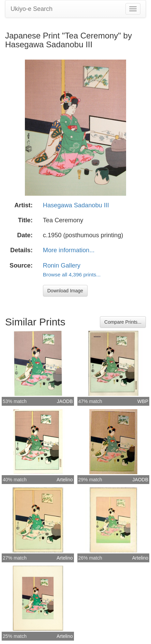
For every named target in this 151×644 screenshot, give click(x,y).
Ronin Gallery (62, 265)
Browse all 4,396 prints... (72, 275)
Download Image (65, 291)
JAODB (65, 401)
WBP (143, 401)
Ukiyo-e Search (32, 9)
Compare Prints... (123, 322)
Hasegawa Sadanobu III (76, 205)
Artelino (65, 480)
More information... (69, 250)
